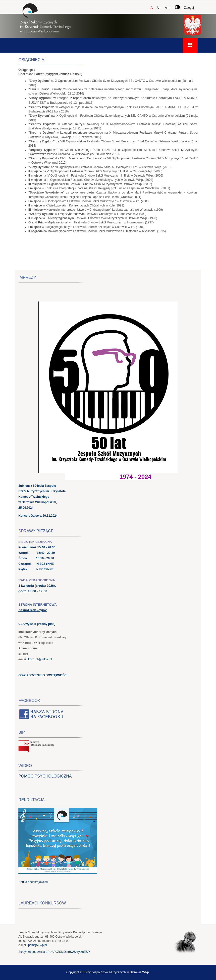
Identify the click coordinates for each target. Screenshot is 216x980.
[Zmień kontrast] (177, 7)
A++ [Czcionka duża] (168, 8)
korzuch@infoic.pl (40, 659)
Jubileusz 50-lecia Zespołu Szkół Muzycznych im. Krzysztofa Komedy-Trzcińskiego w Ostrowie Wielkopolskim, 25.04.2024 (42, 497)
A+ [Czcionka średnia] (159, 8)
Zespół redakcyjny (32, 610)
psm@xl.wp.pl (37, 945)
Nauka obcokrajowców (33, 882)
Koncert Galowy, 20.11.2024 (38, 516)
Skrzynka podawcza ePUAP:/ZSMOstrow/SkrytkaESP (54, 952)
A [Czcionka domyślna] (151, 8)
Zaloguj (189, 8)
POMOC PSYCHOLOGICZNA (45, 776)
